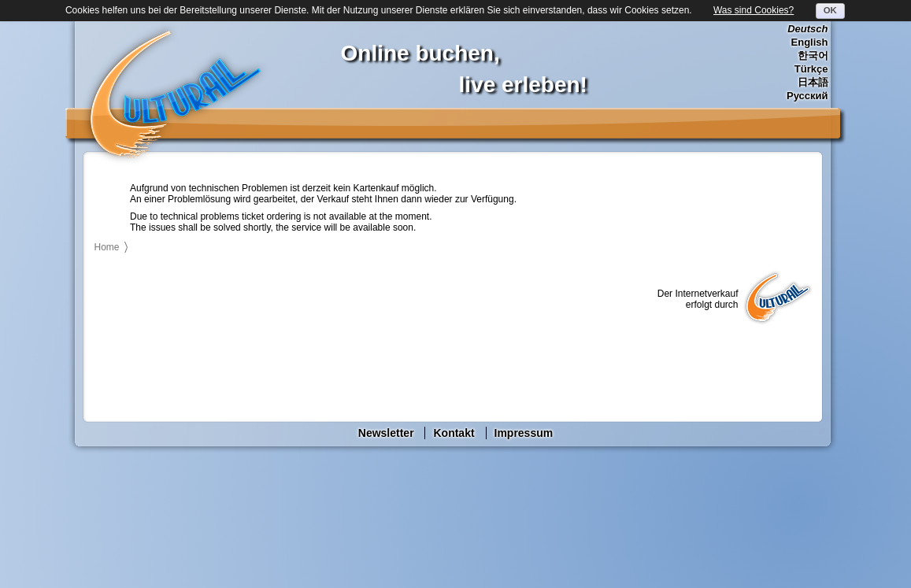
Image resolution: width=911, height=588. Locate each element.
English (810, 42)
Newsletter (386, 433)
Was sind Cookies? (754, 10)
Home (107, 247)
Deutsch (807, 29)
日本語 (813, 82)
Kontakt (454, 433)
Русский (807, 96)
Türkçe (811, 69)
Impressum (524, 433)
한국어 (813, 55)
